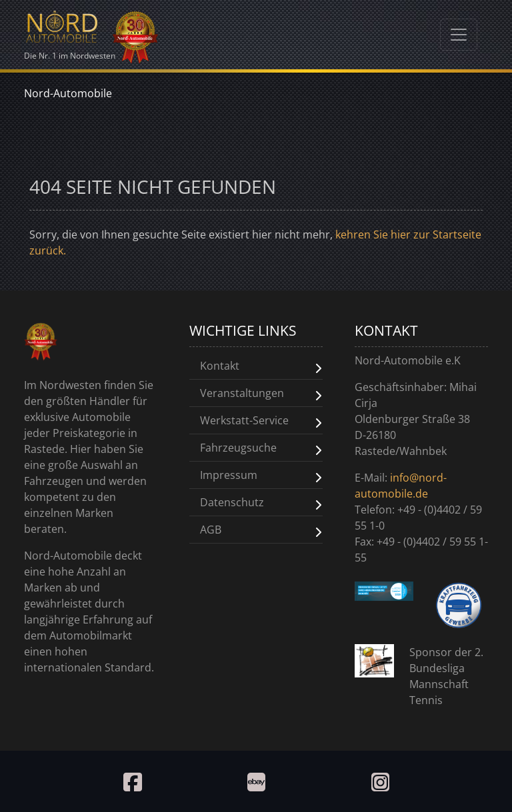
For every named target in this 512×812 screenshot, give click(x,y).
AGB (211, 530)
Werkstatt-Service (244, 420)
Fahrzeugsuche (238, 448)
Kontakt (220, 366)
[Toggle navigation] (459, 35)
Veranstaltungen (242, 393)
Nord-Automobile (68, 93)
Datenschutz (232, 502)
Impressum (229, 475)
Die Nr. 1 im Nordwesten (70, 33)
